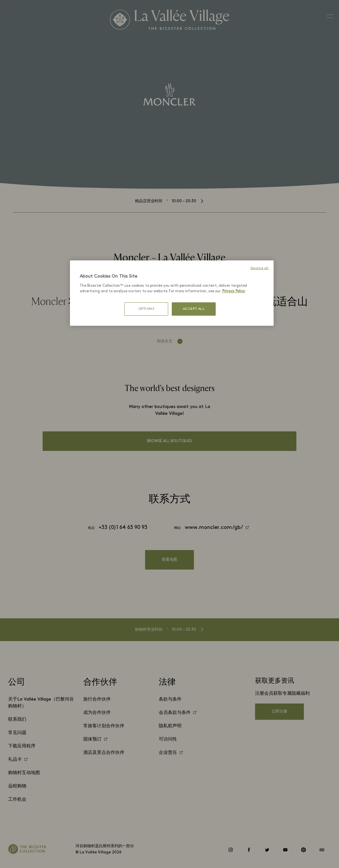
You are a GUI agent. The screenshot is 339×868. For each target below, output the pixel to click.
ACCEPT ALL (194, 309)
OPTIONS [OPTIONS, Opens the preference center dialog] (146, 309)
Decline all (259, 268)
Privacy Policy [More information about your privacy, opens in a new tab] (234, 291)
